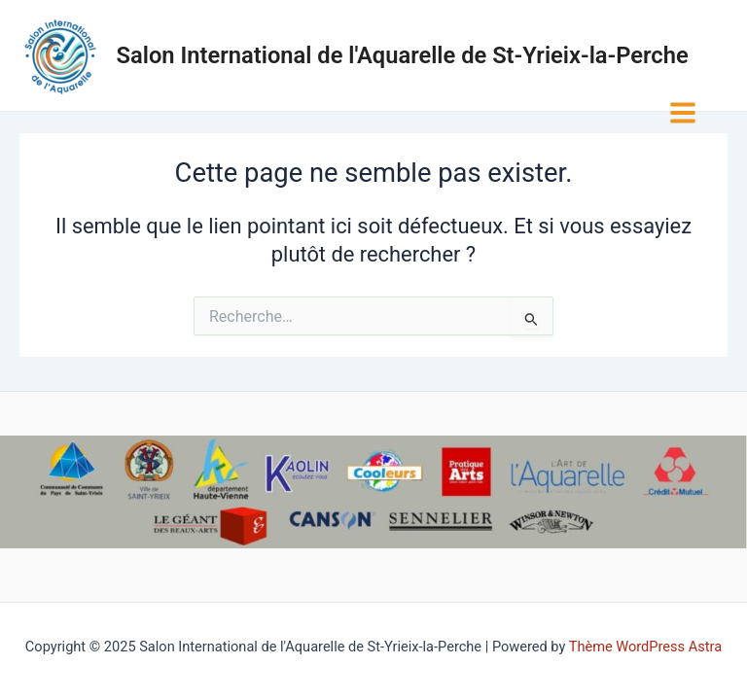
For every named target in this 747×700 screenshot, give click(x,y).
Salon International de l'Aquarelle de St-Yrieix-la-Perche (403, 55)
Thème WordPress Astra (645, 647)
